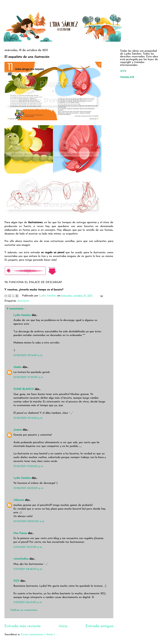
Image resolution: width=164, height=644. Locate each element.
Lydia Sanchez (23, 315)
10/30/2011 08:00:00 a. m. (29, 521)
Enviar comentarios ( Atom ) (38, 635)
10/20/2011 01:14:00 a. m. (28, 355)
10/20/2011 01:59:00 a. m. (28, 377)
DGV (17, 581)
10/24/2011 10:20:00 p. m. (28, 466)
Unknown (19, 500)
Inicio (63, 626)
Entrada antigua (99, 626)
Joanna (18, 430)
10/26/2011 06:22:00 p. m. (29, 488)
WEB (123, 71)
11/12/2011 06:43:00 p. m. (28, 602)
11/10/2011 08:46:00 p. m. (28, 569)
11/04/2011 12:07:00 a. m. (28, 547)
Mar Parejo (21, 533)
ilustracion (23, 301)
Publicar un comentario (24, 610)
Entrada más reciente (23, 626)
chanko (18, 367)
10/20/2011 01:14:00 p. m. (28, 418)
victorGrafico (21, 559)
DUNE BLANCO (24, 389)
